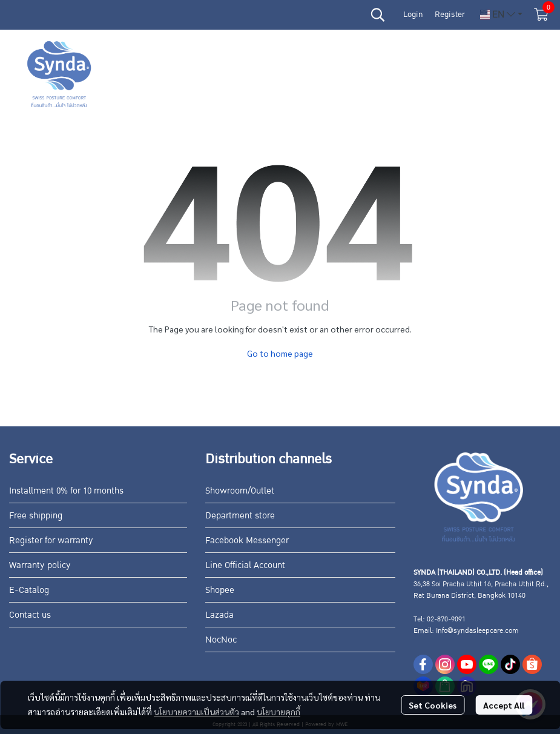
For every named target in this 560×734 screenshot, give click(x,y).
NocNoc (221, 640)
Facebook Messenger (247, 540)
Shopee (220, 590)
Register (450, 15)
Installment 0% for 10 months (66, 491)
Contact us (30, 615)
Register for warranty (51, 540)
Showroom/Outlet (240, 491)
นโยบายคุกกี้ (278, 712)
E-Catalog (29, 590)
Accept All (504, 705)
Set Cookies (433, 705)
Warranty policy (40, 565)
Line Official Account (245, 565)
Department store (240, 515)
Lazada (219, 615)
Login (413, 15)
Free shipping (36, 515)
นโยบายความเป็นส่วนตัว (196, 712)
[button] (378, 15)
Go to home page (280, 353)
